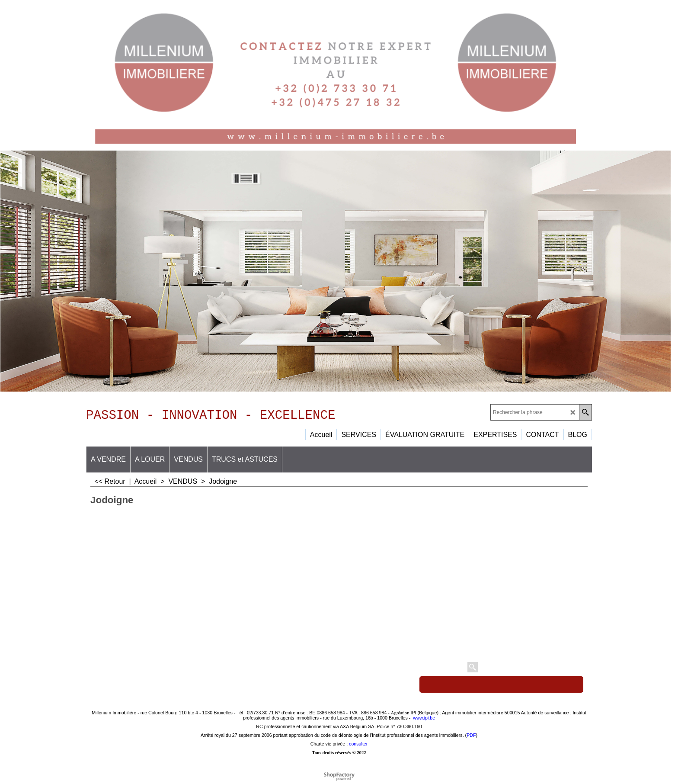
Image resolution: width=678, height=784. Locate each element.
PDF (471, 738)
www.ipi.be (424, 721)
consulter (358, 747)
